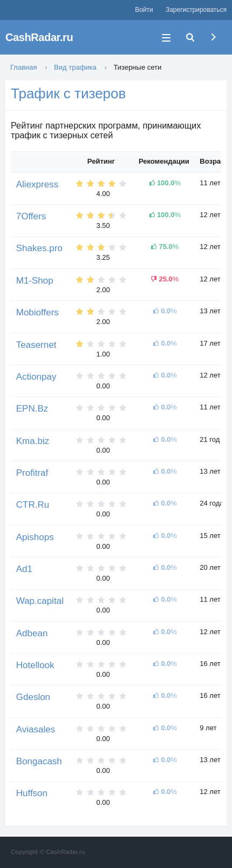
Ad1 (24, 569)
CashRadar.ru (39, 37)
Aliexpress (37, 184)
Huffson (32, 793)
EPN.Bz (32, 409)
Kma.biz (33, 441)
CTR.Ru (33, 505)
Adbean (32, 633)
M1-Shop (35, 281)
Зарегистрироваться (196, 10)
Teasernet (36, 345)
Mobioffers (37, 312)
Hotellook (35, 665)
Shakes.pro (39, 248)
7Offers (31, 216)
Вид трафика (75, 67)
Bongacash (39, 761)
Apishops (35, 537)
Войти (144, 10)
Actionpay (36, 377)
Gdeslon (33, 697)
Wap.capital (40, 601)
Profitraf (32, 473)
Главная (23, 67)
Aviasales (36, 729)
